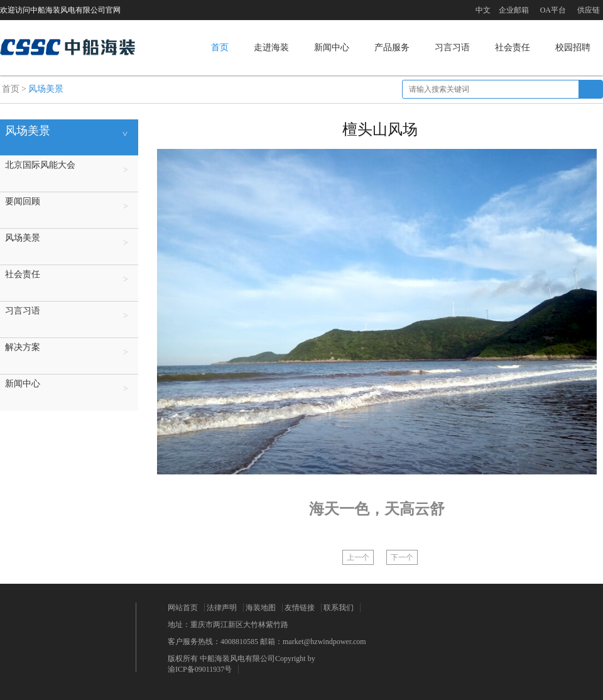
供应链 (589, 10)
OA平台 (553, 10)
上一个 (358, 557)
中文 (483, 10)
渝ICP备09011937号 (200, 669)
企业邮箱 (514, 10)
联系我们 (339, 608)
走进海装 (271, 47)
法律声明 (222, 608)
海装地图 (261, 608)
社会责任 (513, 47)
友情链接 (300, 608)
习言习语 (452, 47)
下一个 (402, 557)
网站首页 (183, 608)
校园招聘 (573, 47)
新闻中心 (332, 47)
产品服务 (392, 47)
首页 (220, 47)
